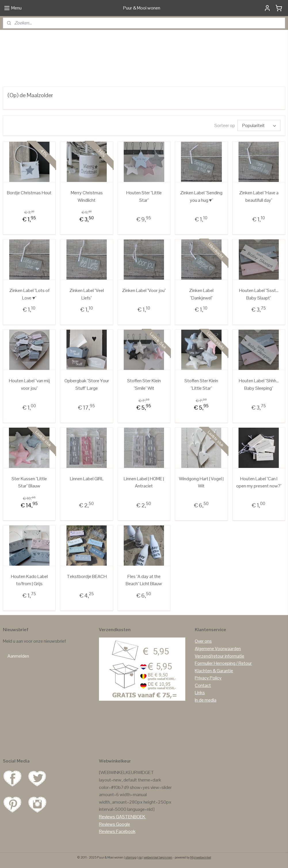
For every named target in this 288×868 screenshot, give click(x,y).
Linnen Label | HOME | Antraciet (144, 482)
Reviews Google (115, 824)
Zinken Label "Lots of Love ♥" (29, 294)
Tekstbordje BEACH (87, 576)
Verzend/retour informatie (220, 656)
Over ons (203, 641)
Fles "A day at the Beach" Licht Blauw (144, 580)
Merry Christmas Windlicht (87, 196)
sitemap (131, 857)
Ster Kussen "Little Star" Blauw (29, 482)
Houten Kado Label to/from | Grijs (29, 580)
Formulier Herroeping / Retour (223, 663)
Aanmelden (18, 656)
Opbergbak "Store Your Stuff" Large (87, 384)
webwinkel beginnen (158, 857)
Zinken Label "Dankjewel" (201, 294)
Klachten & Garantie (214, 671)
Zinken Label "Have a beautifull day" (259, 196)
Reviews (107, 817)
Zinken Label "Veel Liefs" (87, 294)
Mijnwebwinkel (201, 857)
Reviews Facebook (117, 831)
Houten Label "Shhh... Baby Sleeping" (259, 384)
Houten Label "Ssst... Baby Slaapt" (259, 294)
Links (200, 693)
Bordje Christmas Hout (29, 193)
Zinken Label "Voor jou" (144, 290)
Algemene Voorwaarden (218, 649)
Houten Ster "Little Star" (144, 196)
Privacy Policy (208, 678)
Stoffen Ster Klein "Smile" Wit (144, 384)
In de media (206, 700)
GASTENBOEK (131, 817)
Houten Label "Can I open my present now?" (259, 482)
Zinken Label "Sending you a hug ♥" (201, 196)
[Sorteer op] (259, 125)
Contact (203, 685)
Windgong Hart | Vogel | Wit (201, 482)
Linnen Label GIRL (87, 479)
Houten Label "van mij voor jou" (29, 384)
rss (140, 857)
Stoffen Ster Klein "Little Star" (201, 384)
